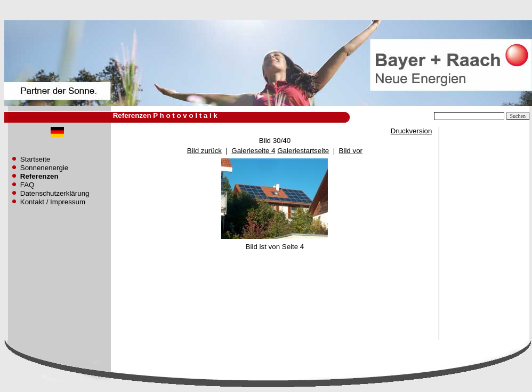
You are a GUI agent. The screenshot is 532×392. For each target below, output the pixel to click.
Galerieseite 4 (253, 151)
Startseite (35, 159)
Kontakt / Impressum (53, 202)
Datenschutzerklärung (55, 193)
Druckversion (412, 131)
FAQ (27, 185)
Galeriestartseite (303, 151)
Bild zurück (204, 151)
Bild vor (351, 151)
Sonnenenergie (44, 168)
